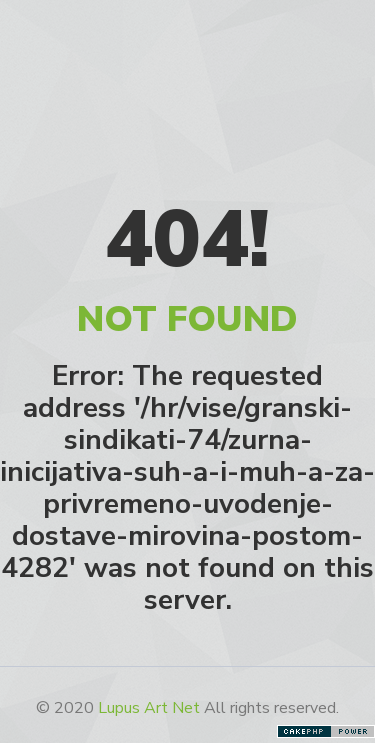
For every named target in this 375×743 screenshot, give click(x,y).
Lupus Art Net (149, 708)
